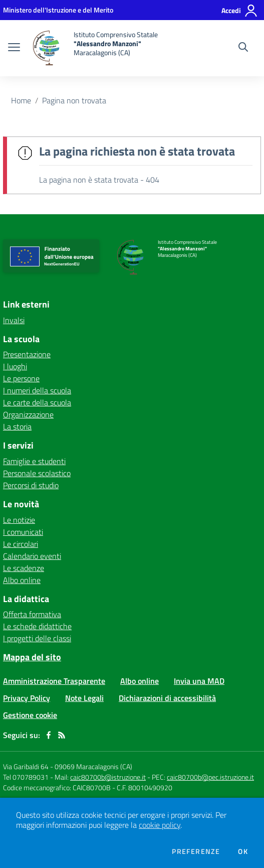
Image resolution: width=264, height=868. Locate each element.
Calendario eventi (32, 556)
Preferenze (196, 851)
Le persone (21, 378)
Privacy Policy (27, 698)
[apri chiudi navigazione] (14, 48)
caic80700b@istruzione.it (108, 777)
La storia (17, 426)
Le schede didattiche (37, 626)
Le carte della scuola (37, 402)
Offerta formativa (32, 614)
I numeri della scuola (37, 390)
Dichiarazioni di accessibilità (167, 698)
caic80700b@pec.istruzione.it (210, 777)
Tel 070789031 (27, 777)
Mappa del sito (32, 657)
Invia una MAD (199, 681)
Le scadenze (24, 568)
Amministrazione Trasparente (54, 681)
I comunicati (23, 532)
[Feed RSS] (62, 735)
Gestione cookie (30, 715)
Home (21, 100)
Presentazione (27, 354)
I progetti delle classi (37, 638)
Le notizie (19, 520)
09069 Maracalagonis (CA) (93, 766)
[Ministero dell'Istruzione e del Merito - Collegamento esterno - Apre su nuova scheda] (58, 10)
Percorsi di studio (31, 485)
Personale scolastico (37, 473)
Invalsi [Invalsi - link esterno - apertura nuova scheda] (14, 320)
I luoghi (15, 366)
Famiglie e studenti (34, 461)
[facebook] (49, 735)
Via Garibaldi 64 (26, 766)
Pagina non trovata (74, 100)
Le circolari (21, 544)
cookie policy (160, 825)
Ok (243, 851)
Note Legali (84, 698)
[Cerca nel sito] (243, 48)
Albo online (22, 580)
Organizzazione (28, 414)
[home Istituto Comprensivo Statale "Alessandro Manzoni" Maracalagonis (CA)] (94, 48)
